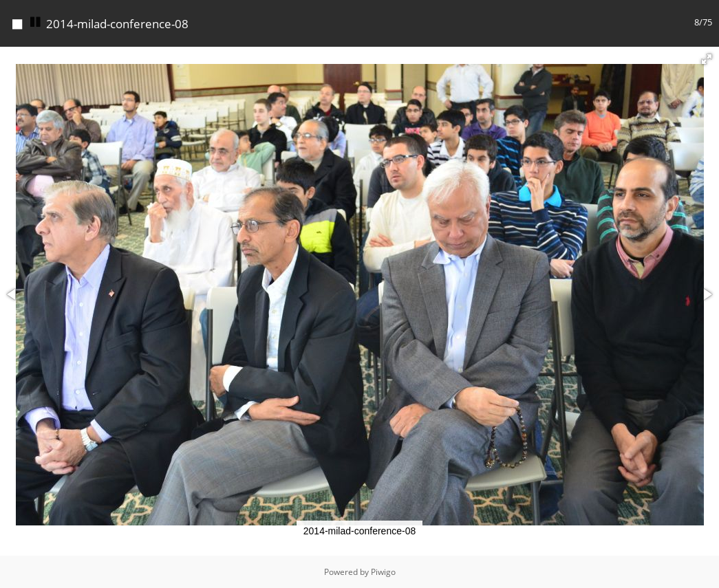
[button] (707, 59)
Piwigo (383, 572)
